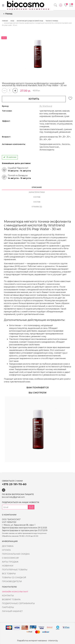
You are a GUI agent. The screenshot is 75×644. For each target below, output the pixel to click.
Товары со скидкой (14, 577)
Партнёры (8, 607)
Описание (37, 187)
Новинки (8, 566)
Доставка (8, 546)
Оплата (6, 550)
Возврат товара (11, 599)
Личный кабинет (12, 611)
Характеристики (37, 192)
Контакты (8, 596)
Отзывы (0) (37, 207)
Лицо (12, 21)
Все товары (9, 574)
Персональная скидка (16, 554)
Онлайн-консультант (15, 592)
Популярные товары (15, 570)
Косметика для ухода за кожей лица (30, 21)
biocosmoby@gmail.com (13, 497)
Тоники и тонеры (52, 21)
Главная (5, 21)
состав (37, 197)
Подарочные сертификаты (18, 603)
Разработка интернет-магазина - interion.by (37, 641)
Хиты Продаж (10, 562)
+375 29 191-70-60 (14, 484)
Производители (12, 581)
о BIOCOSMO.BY (10, 558)
